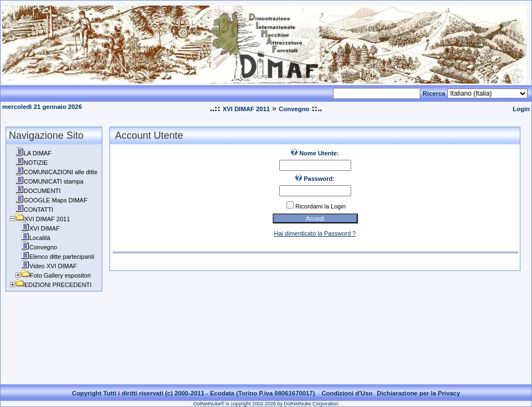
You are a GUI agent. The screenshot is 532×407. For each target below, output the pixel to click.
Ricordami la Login (320, 206)
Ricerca (434, 93)
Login (521, 109)
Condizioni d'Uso (347, 393)
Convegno (294, 109)
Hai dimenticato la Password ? (315, 233)
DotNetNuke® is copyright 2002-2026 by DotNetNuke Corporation (266, 404)
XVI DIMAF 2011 (246, 109)
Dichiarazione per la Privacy (418, 393)
